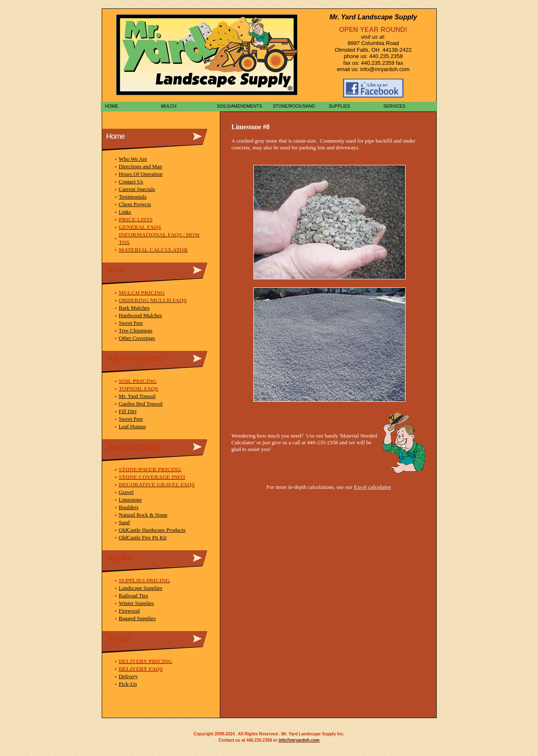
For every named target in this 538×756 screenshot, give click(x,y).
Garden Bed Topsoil (141, 404)
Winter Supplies (137, 603)
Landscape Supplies (141, 588)
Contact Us (131, 182)
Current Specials (137, 189)
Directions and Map (141, 166)
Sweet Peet (131, 323)
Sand (124, 522)
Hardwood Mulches (141, 315)
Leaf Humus (133, 426)
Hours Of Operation (141, 174)
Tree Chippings (136, 330)
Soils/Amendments (238, 106)
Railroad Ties (134, 596)
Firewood (129, 611)
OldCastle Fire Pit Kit (143, 537)
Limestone (131, 500)
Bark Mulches (134, 308)
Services (394, 106)
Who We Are (133, 159)
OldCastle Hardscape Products (152, 530)
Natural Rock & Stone (143, 515)
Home (110, 106)
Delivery (128, 676)
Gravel (126, 492)
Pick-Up (128, 684)
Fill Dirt (128, 411)
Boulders (129, 507)
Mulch (167, 106)
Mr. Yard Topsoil (137, 396)
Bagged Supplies (137, 618)
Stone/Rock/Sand (293, 106)
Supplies (338, 106)
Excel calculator (373, 487)
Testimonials (133, 197)
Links (125, 212)
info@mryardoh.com (299, 740)
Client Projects (135, 204)
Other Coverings (137, 338)
